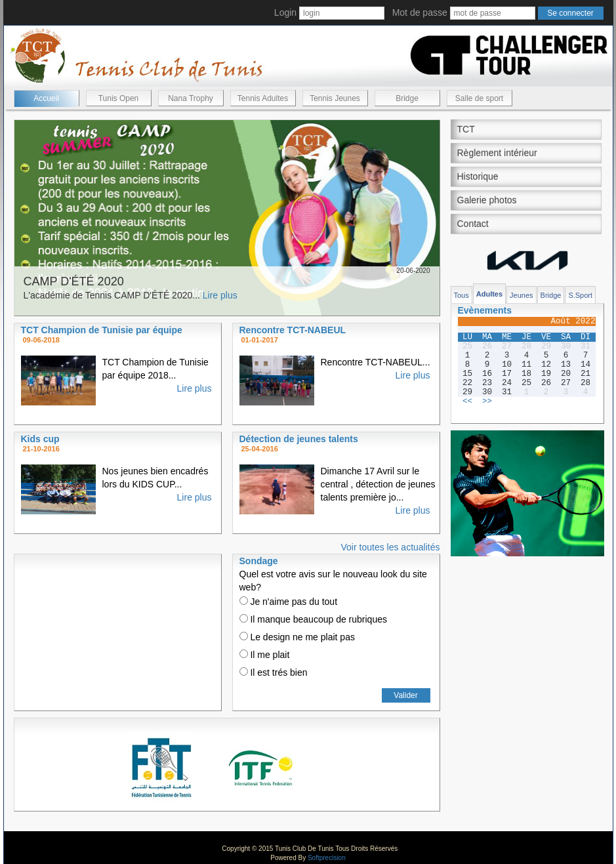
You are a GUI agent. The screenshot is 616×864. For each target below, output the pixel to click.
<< (467, 401)
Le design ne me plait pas (297, 637)
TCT (466, 129)
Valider (405, 695)
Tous (462, 295)
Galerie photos (487, 200)
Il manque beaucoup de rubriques (313, 619)
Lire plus (220, 295)
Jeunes (521, 295)
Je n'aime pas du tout (289, 602)
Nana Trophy (191, 98)
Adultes (489, 294)
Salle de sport (479, 98)
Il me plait (265, 655)
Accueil (46, 98)
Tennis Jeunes (335, 98)
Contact (473, 224)
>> (487, 401)
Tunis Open (119, 98)
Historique (478, 176)
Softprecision (327, 858)
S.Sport (580, 295)
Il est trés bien (274, 672)
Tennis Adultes (263, 98)
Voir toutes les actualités (391, 547)
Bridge (407, 98)
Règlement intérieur (497, 153)
